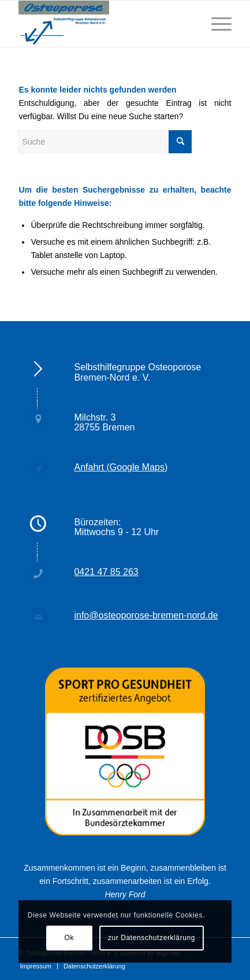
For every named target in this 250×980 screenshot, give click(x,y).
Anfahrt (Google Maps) (121, 467)
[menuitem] (35, 966)
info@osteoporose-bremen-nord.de (146, 615)
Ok (69, 938)
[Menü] (216, 24)
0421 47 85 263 (106, 572)
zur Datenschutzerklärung (152, 938)
